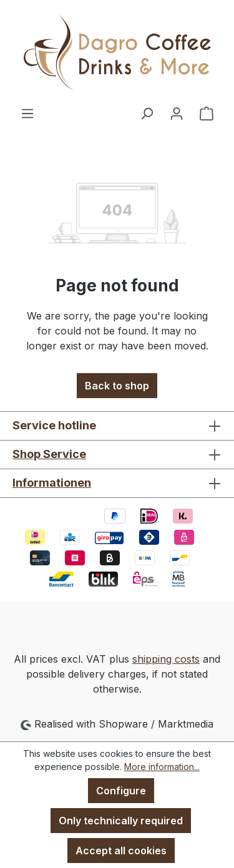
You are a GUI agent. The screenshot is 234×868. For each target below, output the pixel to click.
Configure (121, 791)
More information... (162, 767)
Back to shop (117, 386)
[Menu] (27, 113)
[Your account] (177, 113)
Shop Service (49, 454)
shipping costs (166, 659)
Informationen (52, 483)
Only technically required (121, 821)
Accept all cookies (121, 851)
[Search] (147, 113)
